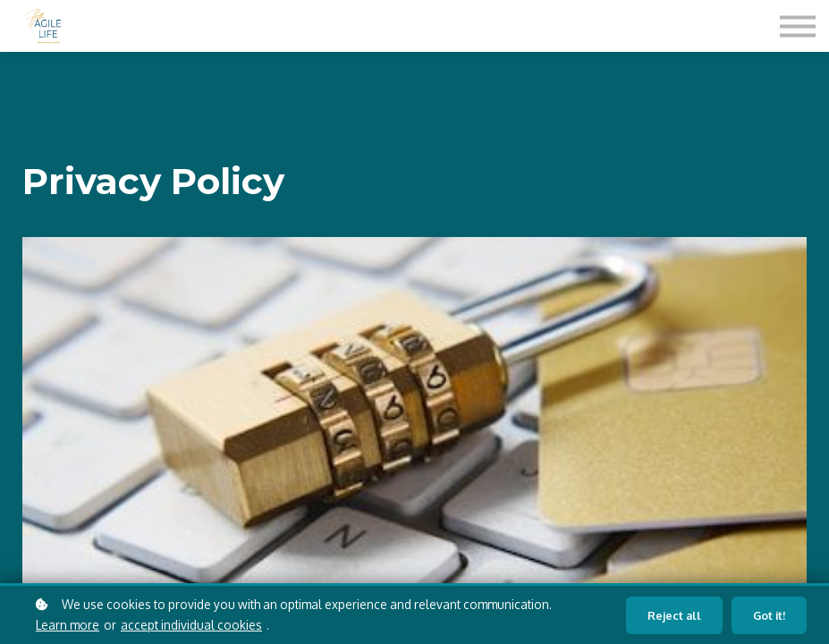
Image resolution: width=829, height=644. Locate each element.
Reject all (674, 615)
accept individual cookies (191, 625)
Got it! (769, 615)
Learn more (68, 625)
